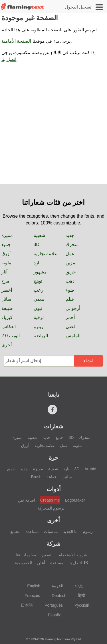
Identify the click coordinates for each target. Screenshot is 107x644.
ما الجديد (70, 531)
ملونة (6, 263)
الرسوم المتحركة (52, 508)
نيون (38, 308)
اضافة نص (27, 500)
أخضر (7, 290)
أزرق (6, 254)
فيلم (70, 299)
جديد (70, 235)
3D (37, 245)
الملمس (73, 336)
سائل (6, 299)
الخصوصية (23, 563)
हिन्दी (79, 596)
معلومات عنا (26, 555)
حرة (53, 458)
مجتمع (15, 531)
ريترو (39, 327)
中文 (76, 586)
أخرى (7, 345)
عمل (70, 254)
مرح (5, 281)
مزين (70, 263)
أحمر (70, 317)
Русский (79, 605)
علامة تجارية (45, 254)
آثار (4, 272)
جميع (6, 245)
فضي (71, 327)
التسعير (48, 555)
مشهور (40, 272)
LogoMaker (75, 500)
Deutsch (56, 596)
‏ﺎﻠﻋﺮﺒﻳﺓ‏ (55, 586)
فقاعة (51, 477)
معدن (39, 299)
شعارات (54, 426)
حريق (71, 272)
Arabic (90, 469)
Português (51, 605)
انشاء (88, 361)
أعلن (41, 563)
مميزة (7, 235)
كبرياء (7, 317)
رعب (39, 290)
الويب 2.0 (11, 336)
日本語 (24, 605)
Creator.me (50, 500)
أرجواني (73, 308)
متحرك (72, 245)
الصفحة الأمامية (16, 41)
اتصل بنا (9, 59)
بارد (37, 263)
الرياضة (41, 336)
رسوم (88, 531)
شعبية (39, 235)
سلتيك (67, 477)
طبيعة (7, 308)
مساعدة (32, 531)
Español (53, 615)
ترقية (39, 317)
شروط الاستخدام (73, 555)
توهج (38, 281)
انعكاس (9, 327)
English (31, 586)
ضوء (70, 290)
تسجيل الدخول (78, 7)
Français (30, 596)
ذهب (70, 281)
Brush (36, 477)
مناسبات (51, 531)
